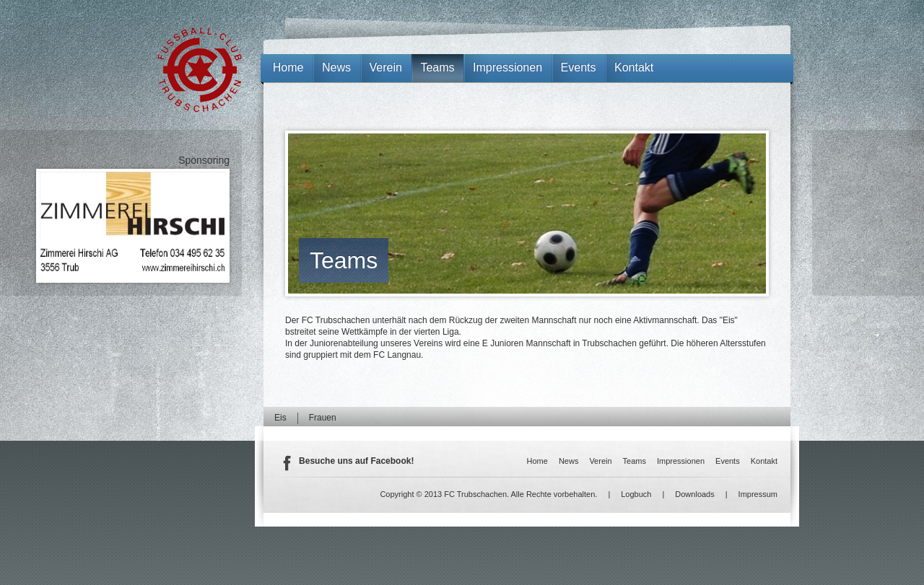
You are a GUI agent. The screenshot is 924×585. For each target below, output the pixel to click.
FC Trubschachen (200, 70)
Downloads (694, 494)
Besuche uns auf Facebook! (356, 461)
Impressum (758, 494)
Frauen (323, 418)
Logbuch (636, 494)
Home (288, 67)
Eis (280, 418)
